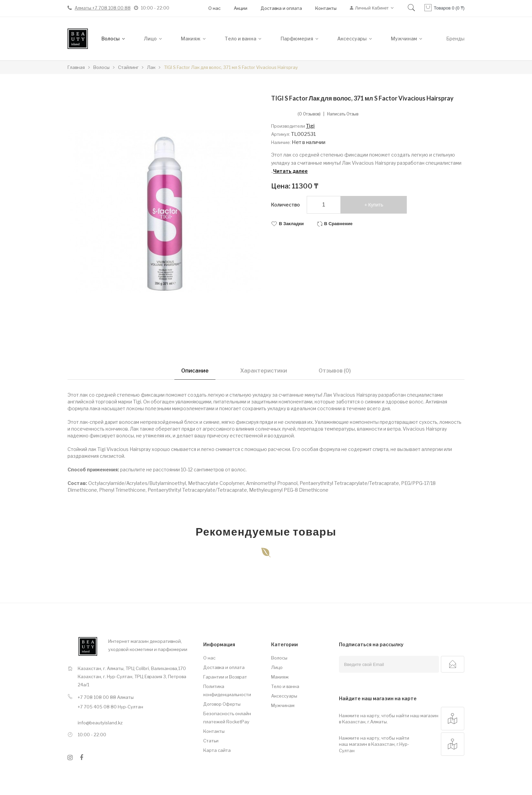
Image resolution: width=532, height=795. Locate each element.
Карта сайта (217, 750)
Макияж (280, 677)
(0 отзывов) (309, 114)
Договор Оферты (222, 704)
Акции (241, 8)
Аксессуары (284, 696)
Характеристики (264, 371)
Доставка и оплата (281, 8)
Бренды (455, 39)
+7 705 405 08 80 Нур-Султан (110, 707)
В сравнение (338, 224)
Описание (195, 371)
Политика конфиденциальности (227, 690)
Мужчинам (283, 705)
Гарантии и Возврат (225, 677)
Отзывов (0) (335, 371)
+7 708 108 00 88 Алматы (106, 697)
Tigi (310, 126)
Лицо (277, 667)
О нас (214, 8)
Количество (286, 205)
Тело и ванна (285, 686)
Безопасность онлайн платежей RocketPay (227, 718)
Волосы (279, 658)
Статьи (211, 741)
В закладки (291, 224)
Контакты (326, 8)
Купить (376, 205)
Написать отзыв (343, 114)
